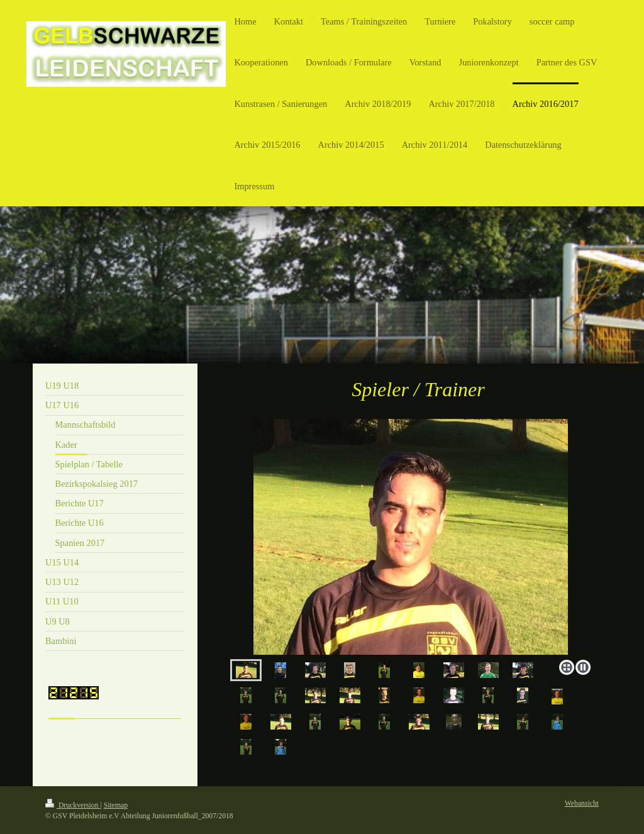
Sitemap (116, 805)
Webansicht (582, 803)
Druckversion (73, 805)
